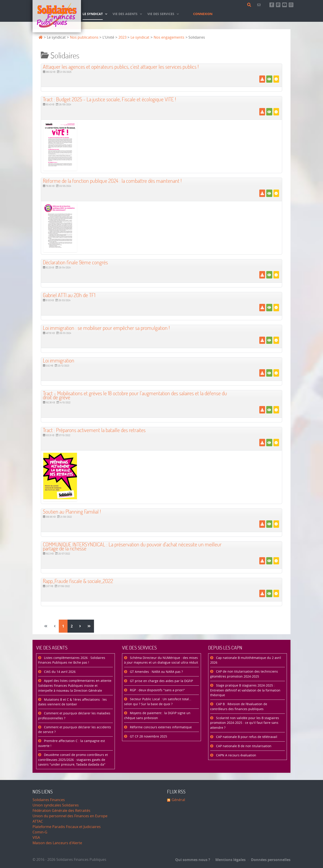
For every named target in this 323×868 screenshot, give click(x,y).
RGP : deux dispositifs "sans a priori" (157, 690)
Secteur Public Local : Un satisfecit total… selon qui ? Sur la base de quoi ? (158, 702)
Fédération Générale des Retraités (61, 811)
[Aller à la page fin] (89, 626)
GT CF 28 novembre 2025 (148, 737)
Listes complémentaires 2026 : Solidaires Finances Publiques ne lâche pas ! (72, 660)
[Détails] (276, 79)
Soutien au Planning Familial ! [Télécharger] (72, 511)
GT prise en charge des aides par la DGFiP (161, 681)
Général (178, 800)
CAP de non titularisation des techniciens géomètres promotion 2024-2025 (244, 674)
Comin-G (40, 832)
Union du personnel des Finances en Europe (70, 816)
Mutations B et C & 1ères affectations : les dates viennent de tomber (72, 702)
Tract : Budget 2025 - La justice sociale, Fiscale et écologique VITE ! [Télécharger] (109, 99)
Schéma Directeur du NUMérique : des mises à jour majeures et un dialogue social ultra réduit (161, 660)
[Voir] (269, 79)
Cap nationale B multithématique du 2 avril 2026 (246, 660)
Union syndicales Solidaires (56, 805)
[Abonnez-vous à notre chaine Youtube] (285, 5)
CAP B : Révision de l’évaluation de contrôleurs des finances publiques (239, 707)
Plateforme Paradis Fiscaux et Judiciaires (67, 827)
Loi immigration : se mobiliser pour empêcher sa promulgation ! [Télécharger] (106, 328)
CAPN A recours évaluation (236, 755)
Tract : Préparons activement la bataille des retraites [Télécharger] (94, 430)
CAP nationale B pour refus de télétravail (246, 737)
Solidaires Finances (49, 800)
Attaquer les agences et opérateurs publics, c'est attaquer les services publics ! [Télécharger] (121, 67)
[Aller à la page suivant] (80, 626)
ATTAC (38, 821)
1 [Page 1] (63, 626)
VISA (36, 838)
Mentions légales (229, 860)
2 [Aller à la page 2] (72, 626)
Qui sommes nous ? (193, 860)
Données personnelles (269, 860)
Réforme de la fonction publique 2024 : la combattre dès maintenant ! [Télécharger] (112, 181)
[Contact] (260, 5)
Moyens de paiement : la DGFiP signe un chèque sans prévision (157, 716)
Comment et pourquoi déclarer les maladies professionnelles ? (74, 716)
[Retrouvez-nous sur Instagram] (291, 5)
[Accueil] (57, 16)
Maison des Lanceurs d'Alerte (57, 843)
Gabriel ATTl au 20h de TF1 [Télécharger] (69, 295)
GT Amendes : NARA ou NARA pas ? (156, 672)
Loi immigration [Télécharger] (59, 360)
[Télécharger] (262, 79)
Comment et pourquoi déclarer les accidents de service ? (75, 730)
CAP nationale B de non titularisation (243, 746)
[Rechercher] (250, 5)
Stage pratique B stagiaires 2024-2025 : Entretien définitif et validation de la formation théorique (245, 690)
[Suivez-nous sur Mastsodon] (278, 5)
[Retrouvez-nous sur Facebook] (272, 5)
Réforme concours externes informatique (160, 727)
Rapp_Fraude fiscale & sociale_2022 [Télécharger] (78, 581)
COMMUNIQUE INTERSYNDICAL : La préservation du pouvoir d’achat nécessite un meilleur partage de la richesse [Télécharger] (132, 546)
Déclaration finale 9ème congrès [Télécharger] (75, 262)
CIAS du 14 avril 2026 (59, 672)
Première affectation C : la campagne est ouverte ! (72, 743)
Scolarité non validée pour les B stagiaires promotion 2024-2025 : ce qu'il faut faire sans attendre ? (245, 723)
